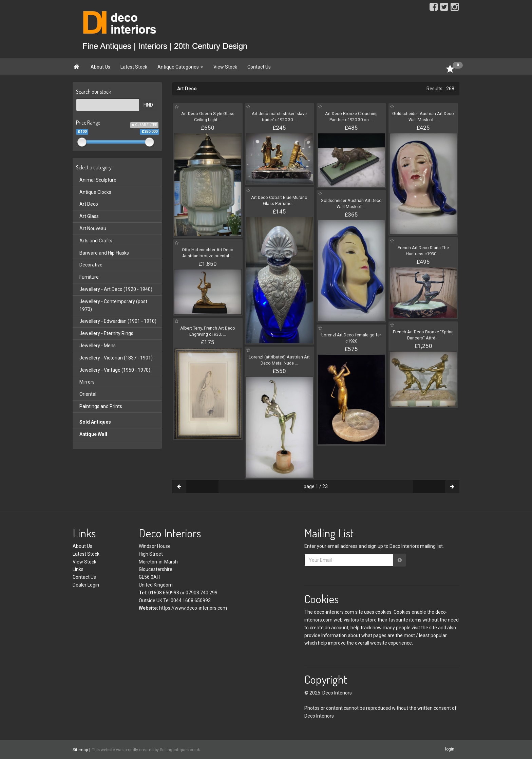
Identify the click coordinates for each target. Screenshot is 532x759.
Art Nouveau (93, 228)
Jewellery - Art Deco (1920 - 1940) (116, 289)
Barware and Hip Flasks (104, 253)
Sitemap (80, 750)
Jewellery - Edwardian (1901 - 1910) (118, 321)
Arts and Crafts (96, 241)
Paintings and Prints (101, 406)
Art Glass (89, 216)
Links (78, 569)
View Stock (225, 67)
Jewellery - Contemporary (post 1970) (113, 305)
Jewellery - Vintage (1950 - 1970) (115, 370)
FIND (148, 105)
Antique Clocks (95, 192)
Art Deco (89, 204)
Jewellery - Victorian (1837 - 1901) (116, 358)
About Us (100, 67)
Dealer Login (86, 585)
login (450, 749)
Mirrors (87, 382)
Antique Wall (93, 434)
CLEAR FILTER (144, 125)
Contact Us (259, 67)
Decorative (91, 265)
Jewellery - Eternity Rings (106, 333)
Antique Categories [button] (180, 67)
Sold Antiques (95, 422)
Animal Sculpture (98, 180)
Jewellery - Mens (98, 346)
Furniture (89, 277)
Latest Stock (134, 67)
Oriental (88, 394)
